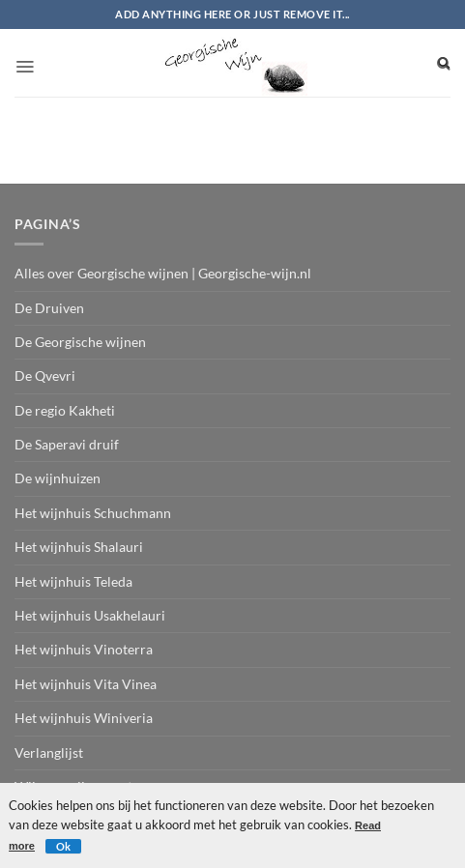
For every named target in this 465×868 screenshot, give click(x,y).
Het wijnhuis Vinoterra (84, 649)
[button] (25, 61)
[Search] (444, 63)
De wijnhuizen (58, 478)
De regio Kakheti (65, 410)
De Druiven (49, 308)
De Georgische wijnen (80, 342)
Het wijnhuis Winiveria (84, 718)
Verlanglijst (49, 752)
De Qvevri (45, 376)
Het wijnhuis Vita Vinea (86, 684)
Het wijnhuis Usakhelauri (90, 615)
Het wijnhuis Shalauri (79, 547)
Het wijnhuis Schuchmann (93, 513)
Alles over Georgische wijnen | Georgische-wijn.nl (163, 273)
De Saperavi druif (67, 444)
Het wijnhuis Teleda (73, 581)
